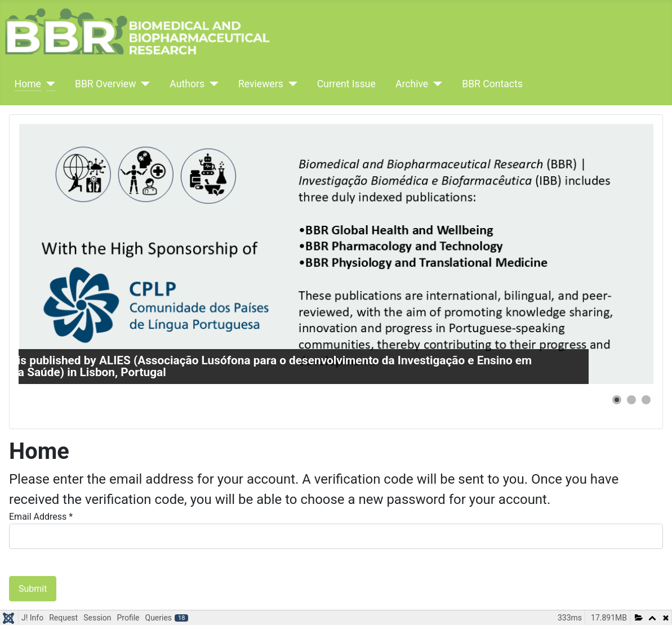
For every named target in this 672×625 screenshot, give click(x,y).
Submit (33, 589)
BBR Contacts (492, 84)
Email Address (41, 517)
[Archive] (435, 84)
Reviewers (261, 84)
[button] (617, 400)
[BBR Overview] (143, 84)
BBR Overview (105, 84)
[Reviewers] (290, 84)
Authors (187, 84)
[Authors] (212, 84)
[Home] (48, 84)
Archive (412, 84)
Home (28, 84)
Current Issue (346, 84)
